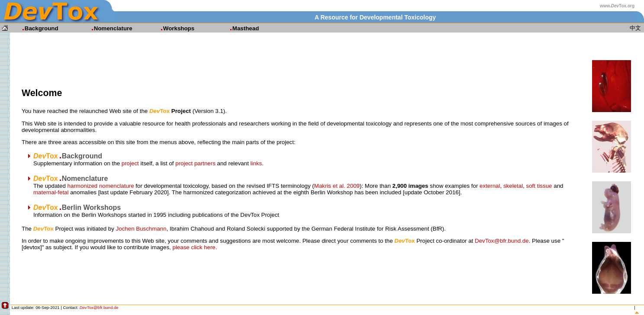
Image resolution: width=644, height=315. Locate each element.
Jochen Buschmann (141, 229)
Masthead (240, 28)
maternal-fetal (51, 192)
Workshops (174, 28)
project (130, 163)
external (490, 186)
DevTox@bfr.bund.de (502, 241)
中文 (635, 28)
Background (36, 28)
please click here (194, 247)
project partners (195, 163)
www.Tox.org (617, 6)
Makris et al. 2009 (337, 186)
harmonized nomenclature (101, 186)
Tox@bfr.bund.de (99, 307)
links (256, 163)
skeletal (513, 186)
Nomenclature (108, 28)
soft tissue (539, 186)
